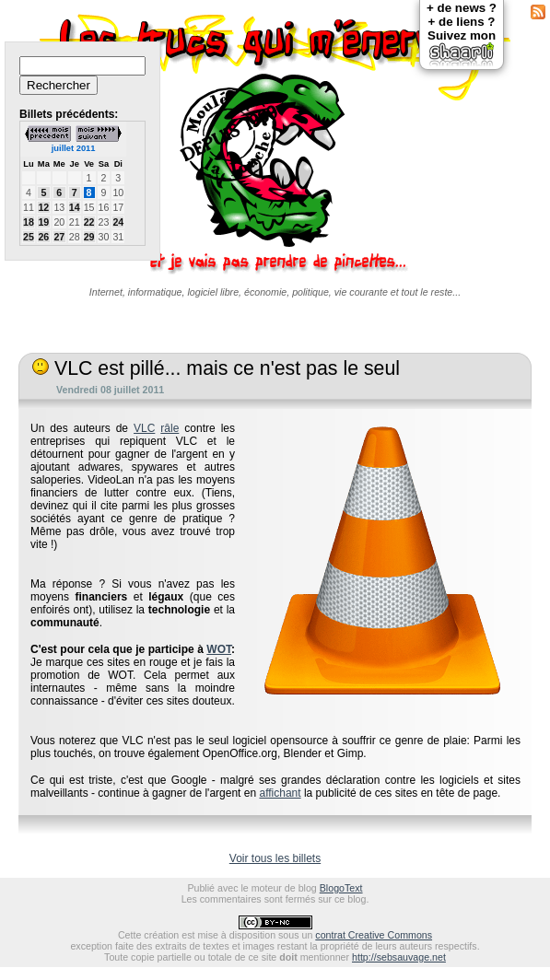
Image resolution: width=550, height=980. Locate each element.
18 (29, 222)
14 (75, 207)
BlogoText (341, 888)
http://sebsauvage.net (399, 957)
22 (89, 222)
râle (170, 428)
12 (43, 207)
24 (118, 222)
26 (43, 237)
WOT (219, 649)
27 (59, 237)
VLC (144, 428)
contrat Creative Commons (374, 935)
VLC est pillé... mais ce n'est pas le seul (216, 368)
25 (29, 237)
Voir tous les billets (275, 858)
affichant (280, 793)
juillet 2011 (74, 148)
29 (89, 237)
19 (43, 222)
